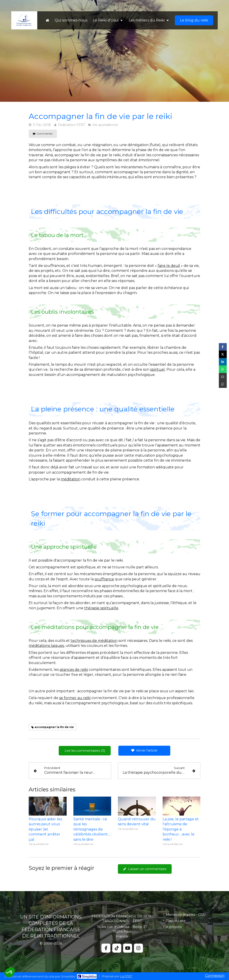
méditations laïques (46, 646)
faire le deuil (169, 266)
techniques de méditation (94, 641)
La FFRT (126, 976)
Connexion (215, 976)
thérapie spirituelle (101, 608)
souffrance (104, 579)
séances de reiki (74, 670)
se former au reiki (75, 698)
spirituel (158, 369)
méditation (71, 479)
